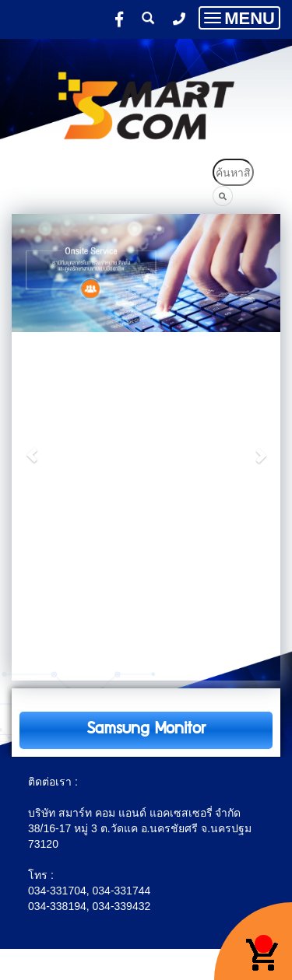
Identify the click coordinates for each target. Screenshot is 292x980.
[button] (32, 447)
